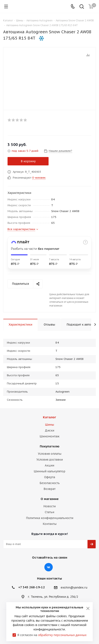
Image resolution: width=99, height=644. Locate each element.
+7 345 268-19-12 (31, 587)
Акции (49, 465)
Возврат (49, 489)
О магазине (50, 499)
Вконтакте (49, 567)
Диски (49, 430)
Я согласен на (52, 635)
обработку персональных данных (62, 635)
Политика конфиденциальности (50, 518)
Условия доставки (50, 460)
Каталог (49, 417)
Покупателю (50, 446)
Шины (49, 425)
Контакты (50, 524)
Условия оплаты (50, 454)
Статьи (49, 512)
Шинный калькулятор (49, 471)
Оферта (50, 477)
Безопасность (50, 483)
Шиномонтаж (49, 436)
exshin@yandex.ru (74, 587)
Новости (49, 506)
